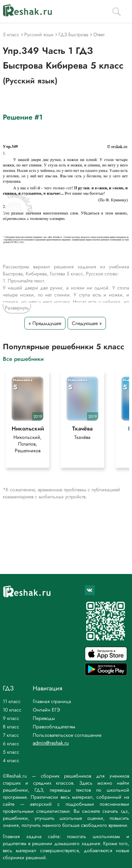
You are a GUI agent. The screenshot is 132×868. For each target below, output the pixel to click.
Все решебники (23, 359)
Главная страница (52, 701)
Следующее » (87, 323)
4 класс (11, 760)
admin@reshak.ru (51, 743)
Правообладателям (54, 727)
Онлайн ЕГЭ (46, 710)
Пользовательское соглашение (67, 735)
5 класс (11, 752)
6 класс (11, 743)
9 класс (11, 718)
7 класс (11, 735)
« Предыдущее (45, 323)
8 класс (11, 727)
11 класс (12, 701)
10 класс (12, 710)
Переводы (44, 718)
